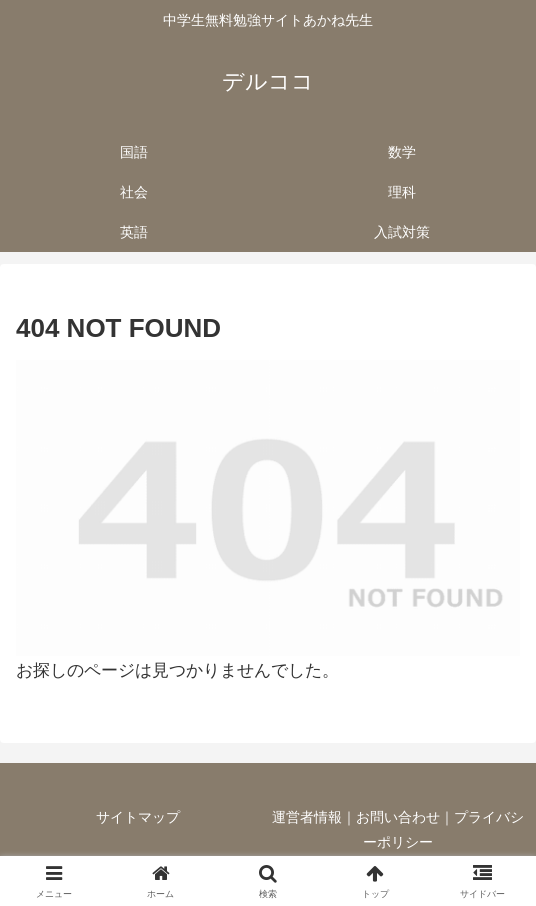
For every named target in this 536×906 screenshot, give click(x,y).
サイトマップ (138, 817)
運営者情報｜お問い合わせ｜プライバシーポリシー (398, 829)
